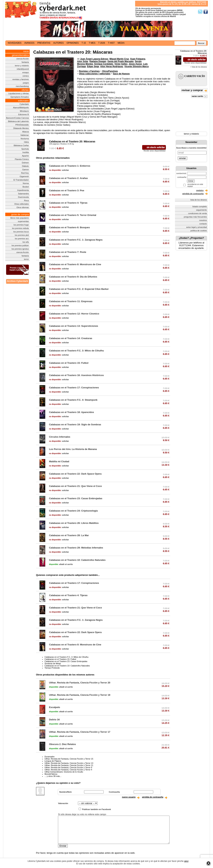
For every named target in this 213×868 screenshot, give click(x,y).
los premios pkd (22, 235)
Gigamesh (24, 176)
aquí (186, 861)
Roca (26, 201)
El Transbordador (21, 180)
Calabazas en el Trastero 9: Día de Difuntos (73, 277)
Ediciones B (24, 114)
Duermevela (23, 197)
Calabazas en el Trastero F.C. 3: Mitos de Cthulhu (77, 351)
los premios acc (22, 239)
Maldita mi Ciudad (59, 461)
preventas (44, 43)
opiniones (73, 43)
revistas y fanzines (20, 79)
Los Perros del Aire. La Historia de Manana (73, 449)
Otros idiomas (23, 207)
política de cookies (199, 231)
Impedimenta (23, 190)
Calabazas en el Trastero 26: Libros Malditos (74, 523)
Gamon (26, 170)
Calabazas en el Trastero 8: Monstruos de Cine (75, 264)
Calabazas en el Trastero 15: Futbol (69, 363)
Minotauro (24, 111)
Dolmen (25, 163)
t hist (111, 43)
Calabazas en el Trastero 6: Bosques (69, 227)
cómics (26, 76)
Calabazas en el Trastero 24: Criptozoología (73, 511)
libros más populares (20, 218)
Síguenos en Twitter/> (200, 12)
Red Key (25, 173)
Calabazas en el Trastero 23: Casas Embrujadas (76, 498)
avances (29, 43)
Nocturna (25, 139)
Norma (26, 183)
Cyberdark (24, 104)
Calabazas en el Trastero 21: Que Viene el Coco (76, 486)
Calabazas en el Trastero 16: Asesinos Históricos (76, 375)
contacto (203, 224)
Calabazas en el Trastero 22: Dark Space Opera (75, 474)
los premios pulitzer (20, 245)
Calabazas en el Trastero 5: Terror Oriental (73, 215)
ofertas (25, 90)
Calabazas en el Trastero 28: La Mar (69, 535)
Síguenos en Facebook (206, 12)
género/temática (20, 55)
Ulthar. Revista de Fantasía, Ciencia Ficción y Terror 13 (69, 763)
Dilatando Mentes (21, 128)
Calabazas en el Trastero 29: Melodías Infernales (76, 548)
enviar (182, 158)
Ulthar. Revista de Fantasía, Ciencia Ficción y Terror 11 (69, 765)
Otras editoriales (22, 204)
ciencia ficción (22, 59)
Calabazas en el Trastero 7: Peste (68, 252)
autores (59, 43)
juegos (26, 83)
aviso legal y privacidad (197, 227)
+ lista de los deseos (199, 67)
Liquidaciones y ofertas (19, 93)
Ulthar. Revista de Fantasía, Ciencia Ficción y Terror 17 (80, 732)
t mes (92, 43)
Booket (26, 187)
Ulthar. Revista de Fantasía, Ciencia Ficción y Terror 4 (68, 770)
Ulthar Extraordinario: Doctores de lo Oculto (64, 772)
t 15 (84, 43)
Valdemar (24, 135)
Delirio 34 (54, 720)
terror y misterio (22, 66)
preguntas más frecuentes (195, 217)
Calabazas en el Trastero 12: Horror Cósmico (74, 314)
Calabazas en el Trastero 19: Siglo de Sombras (75, 424)
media (121, 43)
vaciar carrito (199, 97)
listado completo (200, 206)
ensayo (25, 72)
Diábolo (25, 166)
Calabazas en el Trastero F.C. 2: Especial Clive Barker (79, 289)
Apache (25, 156)
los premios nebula (20, 228)
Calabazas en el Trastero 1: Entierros (70, 166)
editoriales (23, 101)
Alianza (26, 132)
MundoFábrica (51, 774)
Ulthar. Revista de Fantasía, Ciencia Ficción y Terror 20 (80, 683)
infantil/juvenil (23, 69)
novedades (15, 43)
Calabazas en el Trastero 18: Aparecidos (72, 412)
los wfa (26, 242)
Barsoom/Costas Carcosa (17, 118)
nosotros (203, 220)
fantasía (25, 62)
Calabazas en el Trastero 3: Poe (67, 190)
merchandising (22, 86)
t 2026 (102, 43)
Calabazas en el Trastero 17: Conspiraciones (74, 388)
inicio (26, 51)
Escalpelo (55, 707)
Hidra (26, 142)
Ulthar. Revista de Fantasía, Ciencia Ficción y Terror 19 (80, 695)
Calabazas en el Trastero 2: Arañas (68, 178)
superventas (23, 221)
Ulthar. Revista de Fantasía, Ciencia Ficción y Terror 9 (68, 767)
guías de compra (20, 214)
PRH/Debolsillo (22, 125)
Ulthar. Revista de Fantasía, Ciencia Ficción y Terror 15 (69, 759)
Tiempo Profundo (52, 668)
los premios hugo (21, 225)
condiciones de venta (198, 213)
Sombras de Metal (53, 663)
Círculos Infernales (60, 437)
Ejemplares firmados (20, 97)
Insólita (26, 152)
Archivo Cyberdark (17, 281)
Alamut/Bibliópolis (21, 108)
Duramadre (50, 757)
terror (26, 259)
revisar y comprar (194, 90)
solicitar (59, 170)
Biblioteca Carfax (21, 145)
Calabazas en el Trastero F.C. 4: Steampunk (73, 400)
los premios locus (21, 232)
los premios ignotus (20, 249)
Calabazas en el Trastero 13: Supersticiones (74, 326)
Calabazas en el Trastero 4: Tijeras (68, 203)
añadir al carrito (61, 564)
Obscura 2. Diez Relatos (62, 744)
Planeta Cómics (22, 159)
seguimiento (201, 210)
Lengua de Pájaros (53, 761)
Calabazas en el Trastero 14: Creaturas (71, 338)
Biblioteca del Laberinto (18, 121)
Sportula (25, 149)
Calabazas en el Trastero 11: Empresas (71, 301)
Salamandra (23, 194)
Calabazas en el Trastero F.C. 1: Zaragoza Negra (76, 240)
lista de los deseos (199, 200)
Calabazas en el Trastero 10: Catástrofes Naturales (77, 560)
